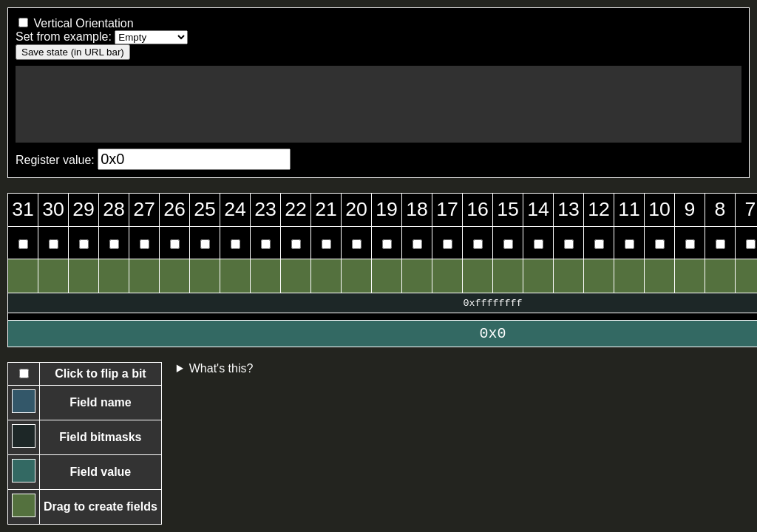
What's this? (221, 368)
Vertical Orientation (83, 23)
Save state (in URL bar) (73, 52)
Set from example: (64, 37)
